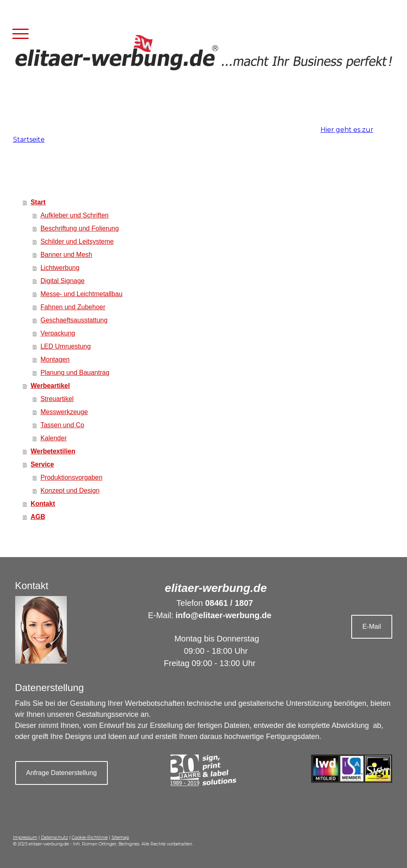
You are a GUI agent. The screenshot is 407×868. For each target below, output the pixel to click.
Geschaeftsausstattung (74, 320)
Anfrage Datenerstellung (62, 773)
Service (42, 464)
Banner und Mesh (66, 255)
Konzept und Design (70, 491)
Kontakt (43, 504)
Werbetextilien (53, 451)
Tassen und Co (63, 425)
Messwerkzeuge (64, 412)
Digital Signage (63, 281)
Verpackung (58, 333)
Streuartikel (57, 399)
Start (38, 202)
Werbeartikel (50, 386)
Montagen (55, 359)
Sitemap (120, 837)
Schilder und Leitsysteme (77, 241)
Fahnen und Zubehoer (73, 307)
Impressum (25, 837)
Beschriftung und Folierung (80, 228)
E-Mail (372, 627)
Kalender (54, 438)
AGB (38, 517)
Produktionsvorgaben (72, 477)
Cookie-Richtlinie (90, 837)
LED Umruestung (66, 346)
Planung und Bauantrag (75, 373)
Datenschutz (55, 837)
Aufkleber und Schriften (75, 215)
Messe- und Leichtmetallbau (82, 294)
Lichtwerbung (60, 268)
